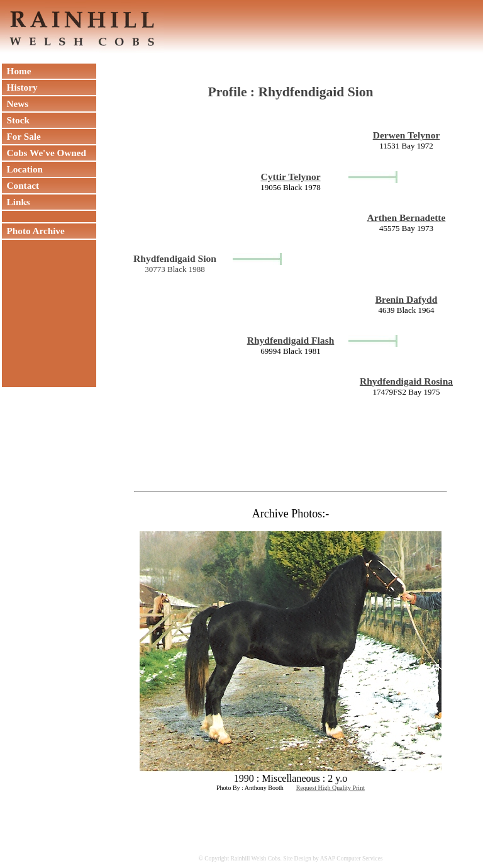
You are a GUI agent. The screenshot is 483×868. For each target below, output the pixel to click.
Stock (16, 120)
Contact (20, 185)
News (15, 104)
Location (22, 169)
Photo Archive (33, 231)
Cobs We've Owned (44, 153)
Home (16, 71)
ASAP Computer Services (352, 858)
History (20, 87)
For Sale (21, 136)
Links (16, 202)
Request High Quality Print (330, 788)
